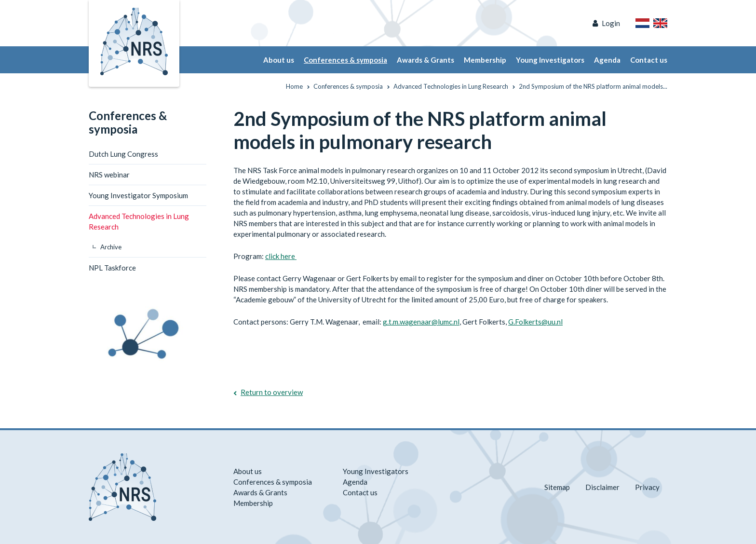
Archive (111, 247)
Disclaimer (602, 487)
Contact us (649, 60)
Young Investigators (550, 60)
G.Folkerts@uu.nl (535, 322)
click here (281, 256)
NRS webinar (109, 175)
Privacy (647, 487)
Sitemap (557, 487)
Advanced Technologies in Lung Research (139, 221)
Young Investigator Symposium (138, 195)
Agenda (607, 60)
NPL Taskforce (112, 268)
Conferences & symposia (345, 60)
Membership (485, 60)
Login (611, 23)
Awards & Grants (425, 60)
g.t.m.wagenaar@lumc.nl (421, 322)
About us (279, 60)
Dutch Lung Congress (123, 154)
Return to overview (272, 392)
